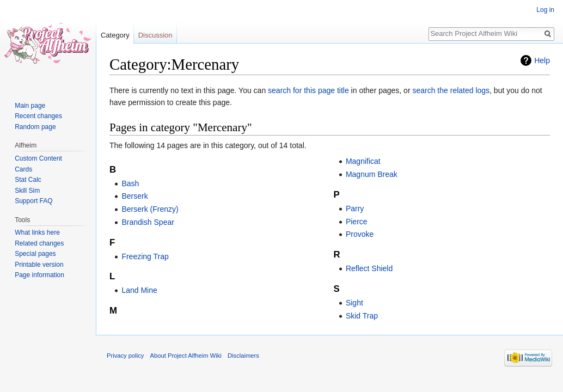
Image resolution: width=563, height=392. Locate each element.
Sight (354, 303)
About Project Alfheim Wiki (186, 356)
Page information (39, 275)
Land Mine (139, 290)
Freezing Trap (145, 256)
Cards (23, 169)
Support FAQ (33, 201)
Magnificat (363, 161)
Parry (355, 209)
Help (542, 60)
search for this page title (308, 90)
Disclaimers (243, 356)
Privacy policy (125, 356)
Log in (545, 10)
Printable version (39, 265)
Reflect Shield (369, 268)
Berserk (134, 196)
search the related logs (451, 90)
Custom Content (38, 158)
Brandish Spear (148, 222)
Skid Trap (362, 316)
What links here (37, 232)
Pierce (357, 222)
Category (115, 35)
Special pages (35, 254)
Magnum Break (372, 174)
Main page (30, 106)
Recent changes (38, 116)
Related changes (39, 243)
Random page (35, 127)
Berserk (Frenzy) (150, 209)
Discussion (155, 35)
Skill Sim (27, 191)
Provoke (360, 234)
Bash (130, 183)
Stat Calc (28, 180)
